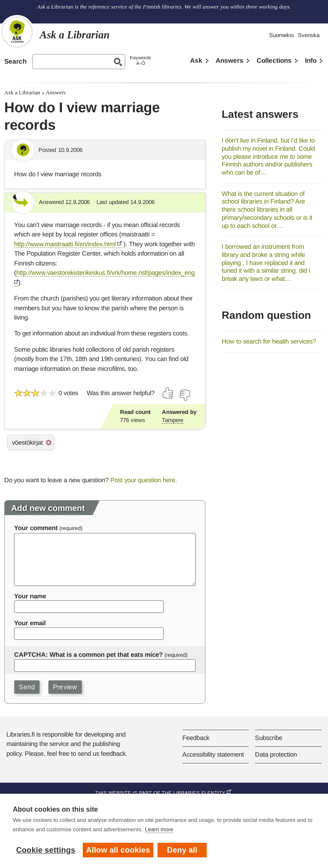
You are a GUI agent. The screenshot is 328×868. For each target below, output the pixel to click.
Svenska (309, 35)
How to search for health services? (269, 341)
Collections (274, 60)
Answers (230, 60)
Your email (30, 623)
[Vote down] (184, 395)
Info (311, 60)
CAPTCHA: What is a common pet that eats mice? (88, 654)
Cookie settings (46, 850)
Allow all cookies (118, 850)
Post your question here (143, 480)
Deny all (182, 850)
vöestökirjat (27, 442)
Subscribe (269, 738)
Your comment (36, 528)
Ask (196, 60)
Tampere (173, 420)
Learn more (159, 829)
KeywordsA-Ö (141, 60)
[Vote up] (168, 393)
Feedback (196, 738)
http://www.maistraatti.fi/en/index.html (65, 244)
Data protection (276, 754)
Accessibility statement (213, 754)
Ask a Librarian (22, 92)
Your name (30, 596)
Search (15, 61)
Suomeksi (281, 35)
